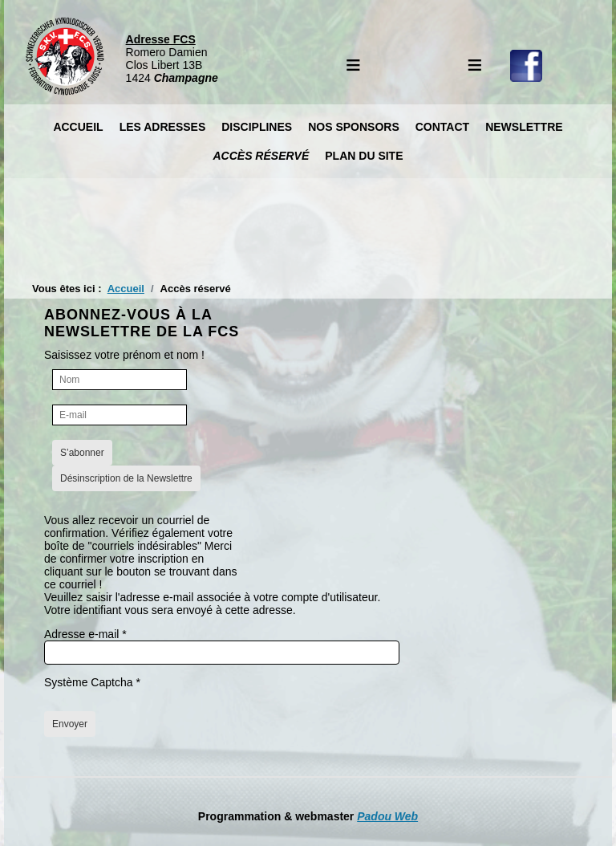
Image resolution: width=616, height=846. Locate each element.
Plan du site (364, 156)
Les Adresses (163, 127)
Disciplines (257, 127)
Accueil (78, 127)
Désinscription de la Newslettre (126, 478)
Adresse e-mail (85, 634)
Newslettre (524, 127)
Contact (442, 127)
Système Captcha (92, 682)
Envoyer (70, 724)
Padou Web (387, 816)
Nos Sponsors (354, 127)
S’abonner (82, 453)
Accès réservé (261, 156)
